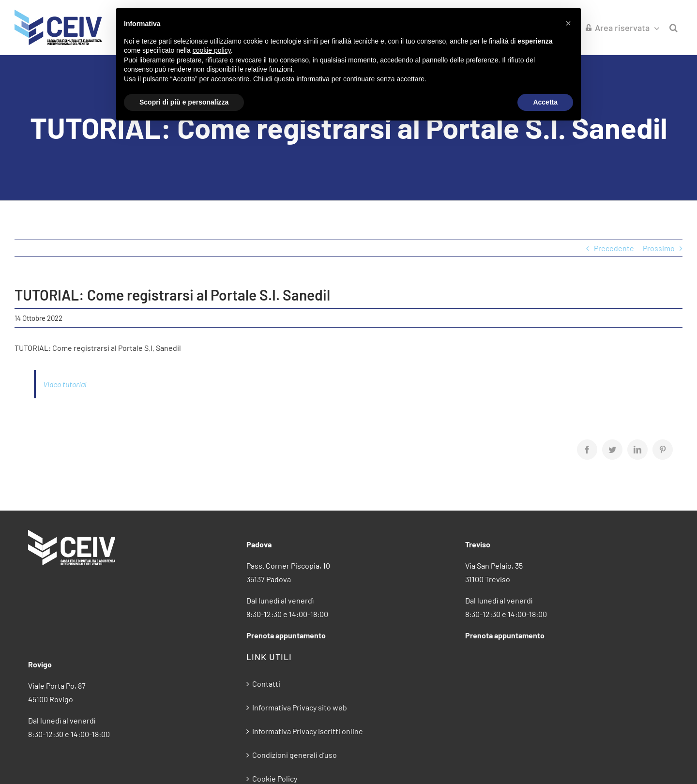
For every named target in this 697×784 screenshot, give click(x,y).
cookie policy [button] (212, 50)
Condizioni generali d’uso (295, 755)
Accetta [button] (545, 102)
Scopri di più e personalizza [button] (184, 102)
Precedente (614, 248)
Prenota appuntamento (286, 635)
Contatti (266, 684)
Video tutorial (65, 384)
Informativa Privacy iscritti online (308, 731)
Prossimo (659, 248)
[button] (674, 27)
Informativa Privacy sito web (300, 707)
